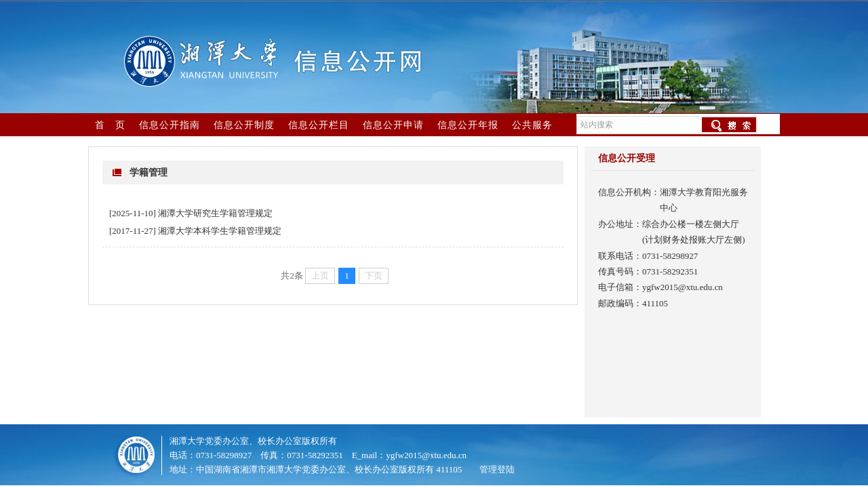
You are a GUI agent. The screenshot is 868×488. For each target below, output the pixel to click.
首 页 (110, 125)
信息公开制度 (244, 125)
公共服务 (532, 125)
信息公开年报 (468, 125)
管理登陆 (497, 469)
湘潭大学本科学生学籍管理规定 (220, 231)
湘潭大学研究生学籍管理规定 (215, 213)
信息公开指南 (170, 125)
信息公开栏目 (319, 125)
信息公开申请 (393, 125)
